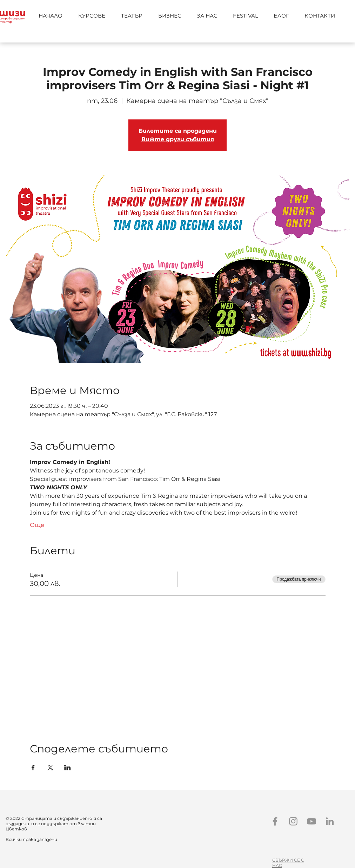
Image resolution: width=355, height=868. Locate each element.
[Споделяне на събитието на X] (50, 768)
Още (37, 525)
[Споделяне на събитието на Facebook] (33, 768)
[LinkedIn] (330, 821)
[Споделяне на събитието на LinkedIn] (68, 768)
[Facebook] (275, 821)
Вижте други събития (178, 139)
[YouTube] (312, 821)
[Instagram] (293, 821)
